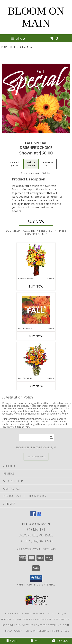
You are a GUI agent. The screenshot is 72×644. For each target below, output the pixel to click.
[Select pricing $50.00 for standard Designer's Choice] (14, 164)
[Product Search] (37, 438)
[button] (36, 578)
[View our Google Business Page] (39, 515)
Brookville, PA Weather (18, 625)
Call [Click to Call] (12, 641)
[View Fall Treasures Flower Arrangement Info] (36, 360)
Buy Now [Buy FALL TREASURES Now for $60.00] (36, 386)
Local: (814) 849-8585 (36, 541)
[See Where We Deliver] (36, 456)
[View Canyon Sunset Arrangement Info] (36, 260)
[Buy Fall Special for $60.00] (36, 222)
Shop (18, 38)
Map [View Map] (36, 641)
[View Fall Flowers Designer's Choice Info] (36, 310)
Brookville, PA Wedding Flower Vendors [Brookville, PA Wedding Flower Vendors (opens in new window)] (44, 619)
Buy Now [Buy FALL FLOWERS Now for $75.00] (36, 336)
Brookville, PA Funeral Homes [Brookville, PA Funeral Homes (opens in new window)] (25, 614)
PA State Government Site (53, 625)
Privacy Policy (12, 631)
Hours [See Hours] (60, 641)
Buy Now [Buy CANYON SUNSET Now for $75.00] (36, 286)
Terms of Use (61, 631)
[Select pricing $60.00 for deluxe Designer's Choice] (31, 164)
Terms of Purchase (37, 631)
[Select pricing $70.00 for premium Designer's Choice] (48, 164)
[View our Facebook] (33, 515)
